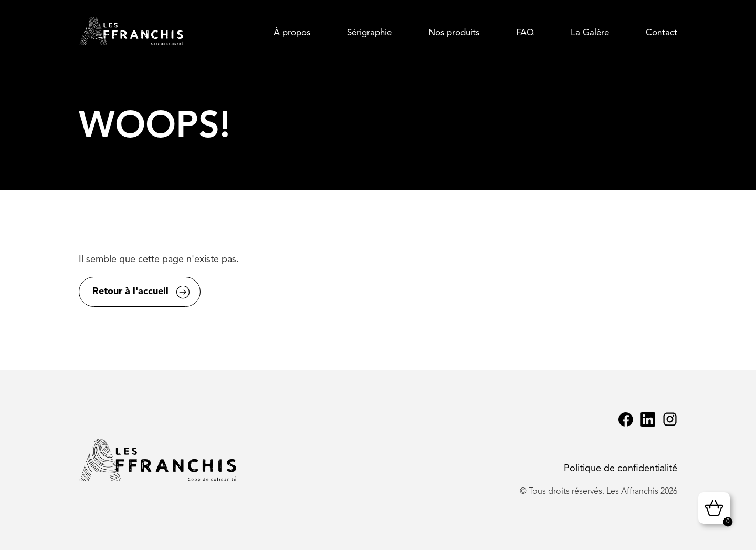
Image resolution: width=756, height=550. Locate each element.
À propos (292, 33)
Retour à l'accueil (130, 292)
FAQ (525, 33)
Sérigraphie (369, 33)
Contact (661, 33)
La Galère (590, 33)
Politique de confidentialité (621, 469)
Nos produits (454, 33)
